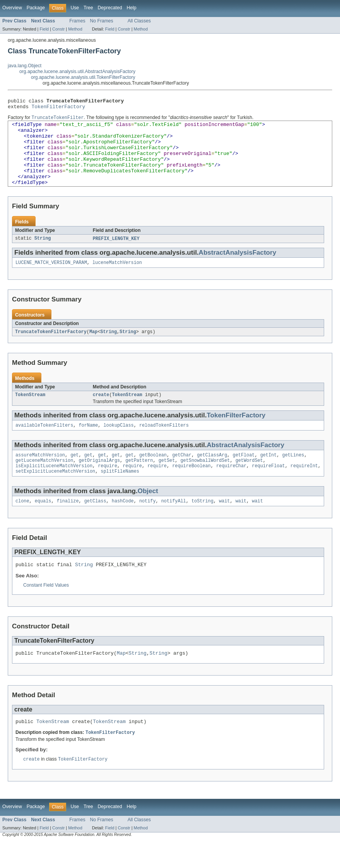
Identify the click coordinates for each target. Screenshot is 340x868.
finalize (68, 523)
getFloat (244, 474)
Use (75, 8)
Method (75, 29)
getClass (95, 523)
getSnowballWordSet (205, 480)
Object (148, 513)
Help (131, 8)
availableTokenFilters (44, 444)
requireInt (304, 487)
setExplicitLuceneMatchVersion (55, 493)
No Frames (102, 21)
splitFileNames (120, 493)
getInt (269, 474)
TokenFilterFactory (59, 109)
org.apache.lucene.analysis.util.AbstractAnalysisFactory (77, 71)
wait (224, 523)
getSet (167, 480)
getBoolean (153, 474)
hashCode (123, 523)
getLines (293, 474)
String (43, 254)
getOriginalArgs (99, 480)
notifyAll (174, 523)
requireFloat (268, 487)
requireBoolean (191, 487)
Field (44, 29)
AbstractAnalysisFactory (237, 268)
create (101, 412)
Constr (58, 29)
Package (36, 8)
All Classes (139, 21)
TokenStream (30, 412)
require (108, 487)
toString (202, 523)
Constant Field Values (46, 609)
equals (43, 523)
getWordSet (249, 480)
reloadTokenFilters (164, 444)
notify (148, 523)
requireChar (231, 487)
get (74, 474)
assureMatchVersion (40, 474)
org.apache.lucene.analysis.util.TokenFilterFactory (83, 77)
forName (88, 444)
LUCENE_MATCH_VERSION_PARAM (51, 279)
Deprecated (110, 8)
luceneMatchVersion (117, 279)
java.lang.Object (25, 66)
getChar (182, 474)
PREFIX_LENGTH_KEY (116, 254)
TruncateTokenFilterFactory (51, 349)
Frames (77, 21)
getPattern (139, 480)
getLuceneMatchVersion (44, 480)
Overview (12, 8)
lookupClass (118, 444)
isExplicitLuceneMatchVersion (54, 487)
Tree (88, 8)
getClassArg (212, 474)
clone (22, 523)
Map (93, 349)
